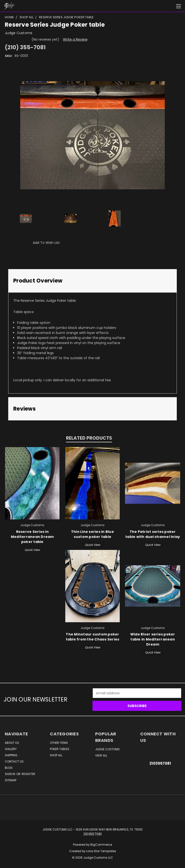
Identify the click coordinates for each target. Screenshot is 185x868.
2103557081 (160, 763)
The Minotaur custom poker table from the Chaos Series (93, 637)
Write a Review (75, 39)
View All (101, 755)
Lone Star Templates (101, 851)
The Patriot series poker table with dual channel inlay (153, 534)
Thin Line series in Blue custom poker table (92, 534)
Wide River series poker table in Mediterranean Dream (153, 639)
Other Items (59, 743)
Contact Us (14, 761)
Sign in (10, 774)
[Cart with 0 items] (169, 6)
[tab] (92, 281)
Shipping (11, 755)
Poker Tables (60, 749)
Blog (9, 768)
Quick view (32, 550)
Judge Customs (107, 749)
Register (28, 774)
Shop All (56, 755)
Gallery (11, 749)
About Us (12, 743)
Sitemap (11, 780)
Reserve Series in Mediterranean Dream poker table (32, 537)
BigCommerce (101, 845)
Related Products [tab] (89, 438)
